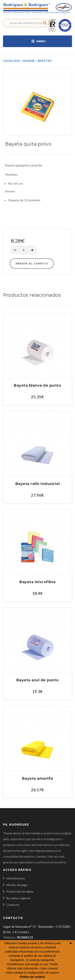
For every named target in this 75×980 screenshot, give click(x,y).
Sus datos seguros (18, 898)
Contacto (13, 905)
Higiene (29, 61)
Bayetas (45, 61)
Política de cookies (32, 977)
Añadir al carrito (32, 263)
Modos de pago (17, 885)
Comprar (37, 224)
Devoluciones (15, 878)
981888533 (25, 937)
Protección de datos (20, 891)
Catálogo (11, 61)
